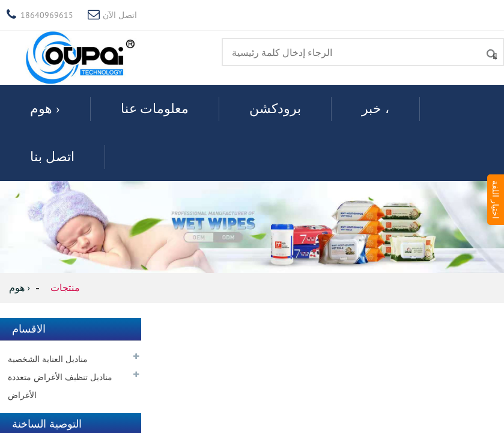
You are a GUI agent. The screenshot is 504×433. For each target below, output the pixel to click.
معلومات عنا (155, 109)
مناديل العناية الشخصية (48, 359)
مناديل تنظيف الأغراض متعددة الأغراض (60, 386)
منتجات (65, 288)
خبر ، (375, 109)
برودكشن (275, 109)
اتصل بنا (52, 157)
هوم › (45, 109)
